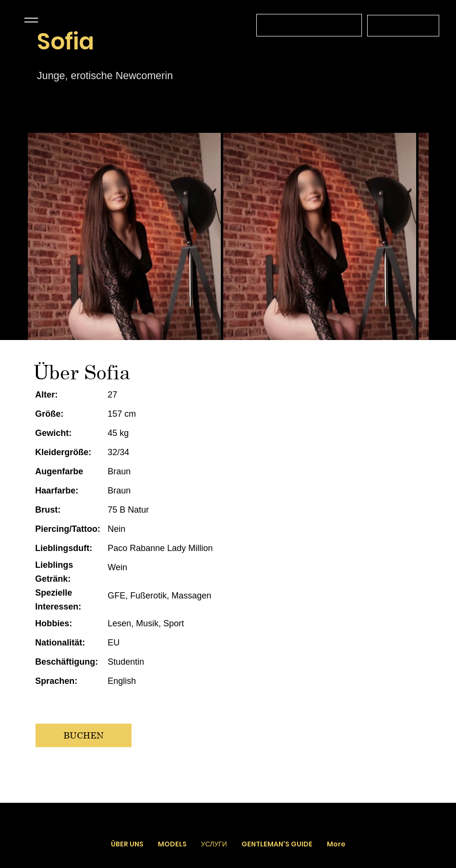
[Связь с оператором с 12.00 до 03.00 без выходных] (309, 25)
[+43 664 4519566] (403, 26)
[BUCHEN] (84, 735)
